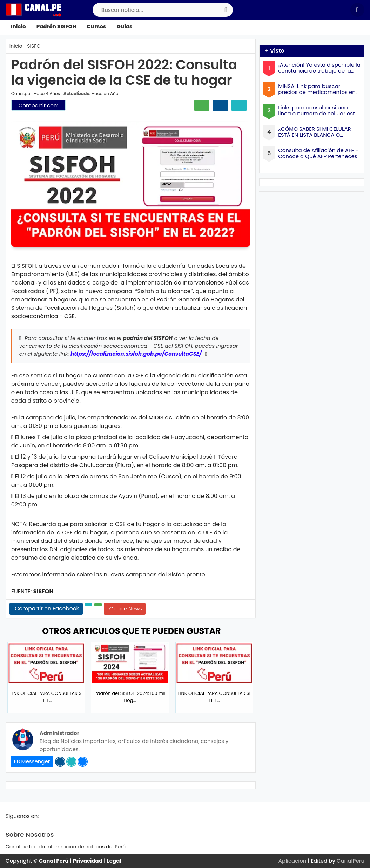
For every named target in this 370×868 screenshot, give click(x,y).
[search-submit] (226, 10)
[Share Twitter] (89, 605)
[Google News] (125, 609)
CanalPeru (351, 861)
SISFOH (35, 46)
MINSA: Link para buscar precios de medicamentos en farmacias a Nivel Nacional (317, 89)
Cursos (97, 26)
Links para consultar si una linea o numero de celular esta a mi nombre (318, 111)
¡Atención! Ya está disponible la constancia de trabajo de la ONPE (319, 68)
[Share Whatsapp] (98, 605)
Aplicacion (292, 861)
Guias (125, 26)
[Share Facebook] (46, 609)
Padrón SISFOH (56, 26)
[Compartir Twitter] (239, 105)
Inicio (18, 26)
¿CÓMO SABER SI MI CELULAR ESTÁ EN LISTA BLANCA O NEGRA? (315, 132)
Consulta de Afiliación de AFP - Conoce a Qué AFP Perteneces (318, 153)
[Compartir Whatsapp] (202, 105)
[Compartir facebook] (220, 105)
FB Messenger (32, 761)
